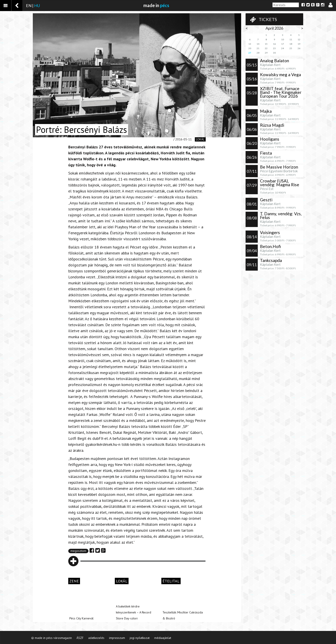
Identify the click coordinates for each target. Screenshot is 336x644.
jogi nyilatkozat (140, 638)
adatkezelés (96, 638)
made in (156, 5)
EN (29, 6)
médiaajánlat (163, 638)
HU (37, 6)
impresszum (117, 638)
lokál (200, 139)
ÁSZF (80, 638)
